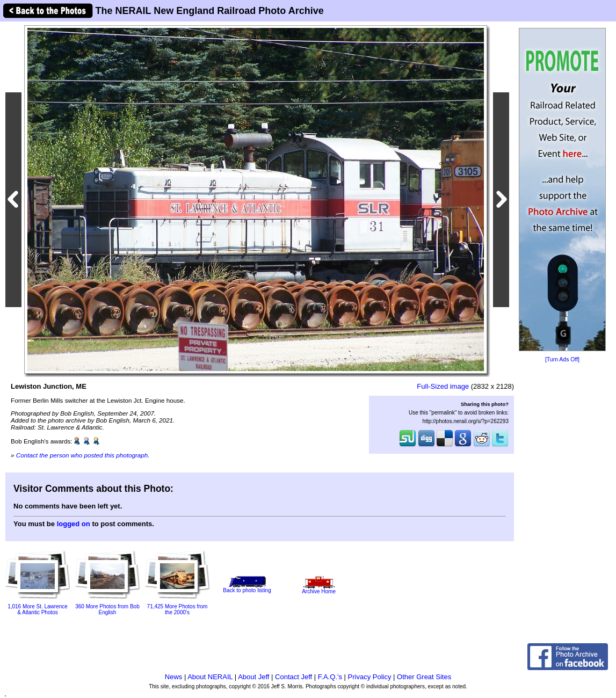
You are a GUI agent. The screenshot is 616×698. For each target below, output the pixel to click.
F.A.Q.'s (330, 677)
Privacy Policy (370, 677)
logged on (74, 524)
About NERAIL (210, 677)
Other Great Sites (424, 677)
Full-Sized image (443, 386)
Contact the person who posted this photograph (82, 455)
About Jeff (253, 677)
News (174, 677)
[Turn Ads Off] (562, 359)
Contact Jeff (293, 677)
